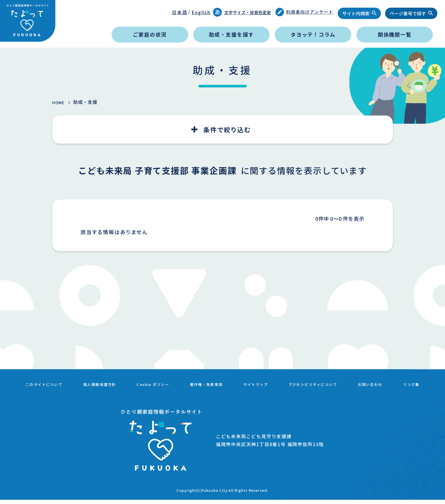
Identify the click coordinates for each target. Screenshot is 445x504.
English (201, 12)
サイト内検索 (356, 13)
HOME (60, 102)
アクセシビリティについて (343, 383)
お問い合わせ (406, 383)
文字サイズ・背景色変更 (242, 12)
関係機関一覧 (395, 34)
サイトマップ (279, 383)
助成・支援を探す (231, 34)
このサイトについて (47, 383)
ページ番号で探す (408, 13)
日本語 (180, 12)
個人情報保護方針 (108, 383)
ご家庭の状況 (150, 34)
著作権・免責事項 (225, 383)
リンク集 (222, 390)
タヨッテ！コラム (313, 34)
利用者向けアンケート (305, 12)
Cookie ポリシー (166, 383)
